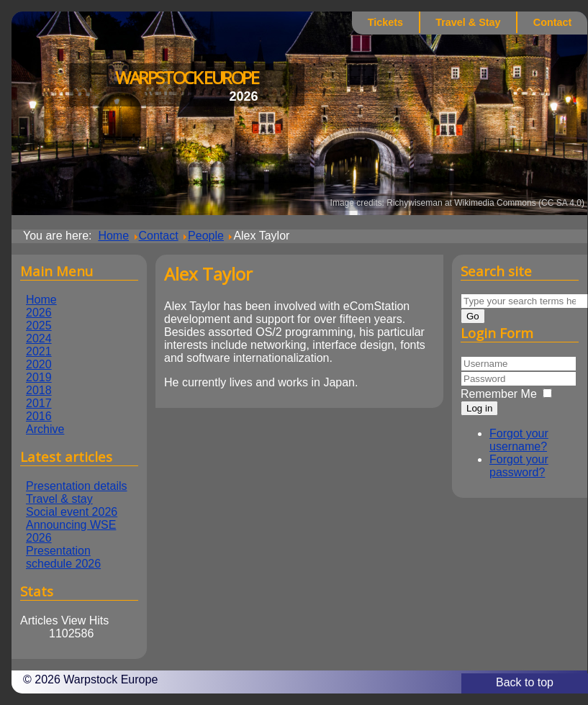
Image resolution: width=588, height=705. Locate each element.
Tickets (385, 22)
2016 (39, 416)
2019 (39, 377)
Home (41, 300)
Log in (479, 408)
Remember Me (499, 394)
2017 (39, 403)
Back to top (525, 682)
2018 (39, 390)
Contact (553, 22)
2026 (39, 313)
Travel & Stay (468, 22)
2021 (39, 351)
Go (473, 316)
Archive (45, 429)
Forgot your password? (519, 466)
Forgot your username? (519, 440)
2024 (39, 338)
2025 (39, 326)
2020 (39, 364)
